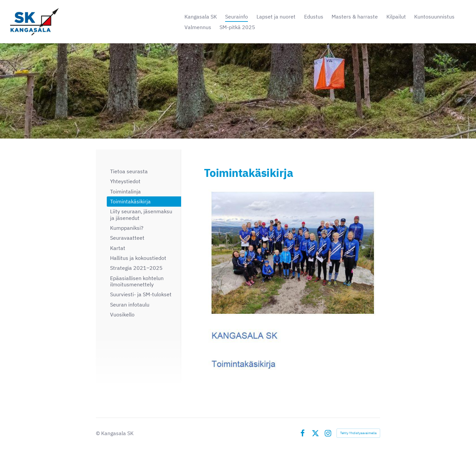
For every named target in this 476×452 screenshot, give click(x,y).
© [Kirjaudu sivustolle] (99, 433)
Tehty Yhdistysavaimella (358, 433)
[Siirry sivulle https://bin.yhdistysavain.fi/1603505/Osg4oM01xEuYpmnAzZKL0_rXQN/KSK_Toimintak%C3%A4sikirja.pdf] (292, 281)
